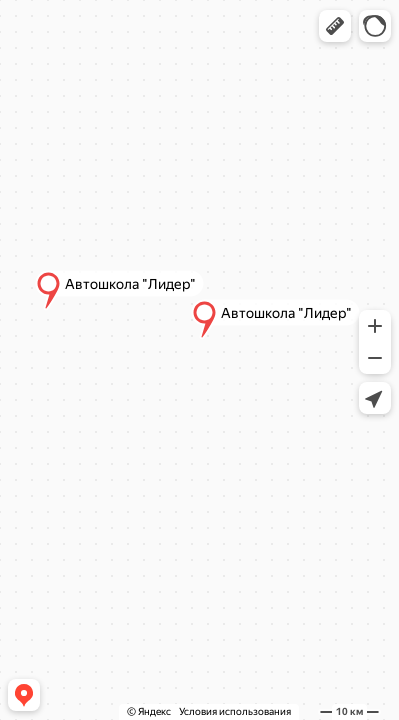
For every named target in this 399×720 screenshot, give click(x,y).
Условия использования (235, 711)
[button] (335, 26)
